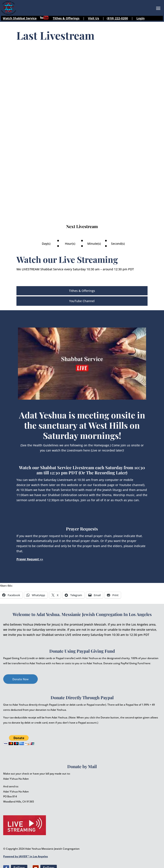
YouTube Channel (82, 301)
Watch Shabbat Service (20, 18)
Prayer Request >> (30, 559)
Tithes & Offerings (66, 18)
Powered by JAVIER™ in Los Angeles (26, 856)
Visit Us (94, 18)
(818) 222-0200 (117, 18)
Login (141, 18)
